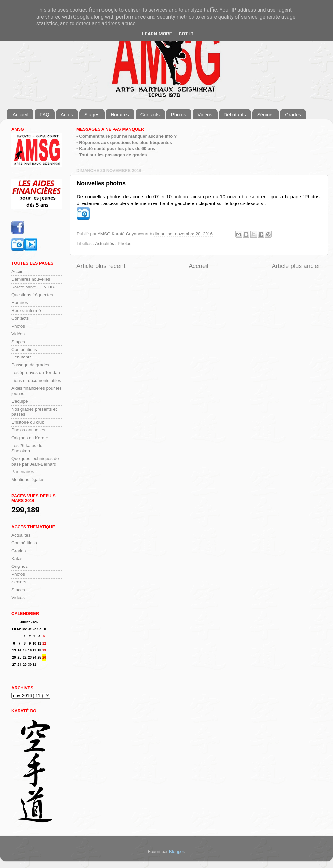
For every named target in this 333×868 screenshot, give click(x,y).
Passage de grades (30, 365)
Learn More (157, 34)
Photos (179, 114)
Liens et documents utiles (36, 380)
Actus (67, 114)
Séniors (266, 114)
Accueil (20, 114)
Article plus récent (101, 266)
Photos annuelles (28, 430)
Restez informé (26, 310)
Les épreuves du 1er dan (36, 373)
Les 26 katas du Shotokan (27, 448)
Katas (17, 559)
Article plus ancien (297, 266)
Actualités (105, 243)
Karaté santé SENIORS (34, 287)
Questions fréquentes (32, 295)
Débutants (235, 114)
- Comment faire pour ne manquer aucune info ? (127, 136)
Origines (20, 566)
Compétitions (24, 350)
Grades (293, 114)
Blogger (177, 852)
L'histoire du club (28, 422)
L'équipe (20, 401)
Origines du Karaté (30, 438)
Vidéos (205, 114)
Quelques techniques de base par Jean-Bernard (35, 461)
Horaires (120, 114)
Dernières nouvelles (31, 279)
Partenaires (23, 472)
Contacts (150, 114)
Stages (92, 114)
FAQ (45, 114)
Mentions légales (28, 479)
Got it (186, 34)
